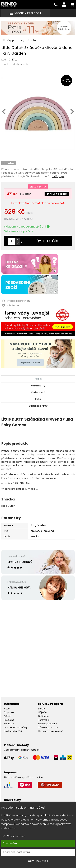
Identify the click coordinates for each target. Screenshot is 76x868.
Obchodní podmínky (16, 727)
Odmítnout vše (38, 861)
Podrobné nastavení (16, 852)
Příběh (8, 716)
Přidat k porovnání (16, 301)
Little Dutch (20, 64)
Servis (41, 709)
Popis (38, 379)
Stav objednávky (47, 724)
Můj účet (43, 712)
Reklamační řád (13, 731)
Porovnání (44, 720)
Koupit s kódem (57, 194)
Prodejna (9, 720)
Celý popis (58, 176)
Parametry (38, 386)
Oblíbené (43, 716)
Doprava (9, 712)
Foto (38, 399)
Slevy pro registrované (51, 731)
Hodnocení (38, 392)
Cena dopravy (38, 406)
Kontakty (9, 724)
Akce (7, 709)
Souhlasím (10, 843)
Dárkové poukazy (48, 727)
